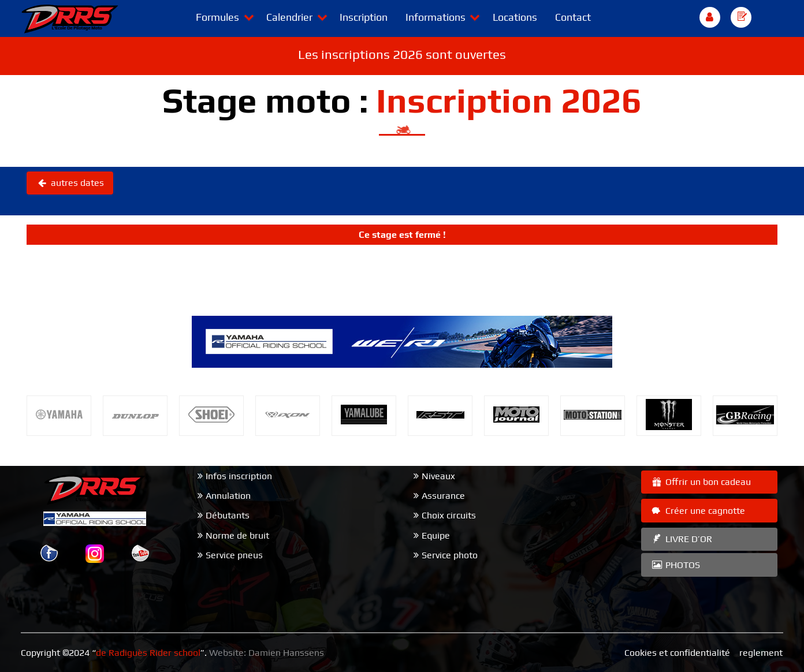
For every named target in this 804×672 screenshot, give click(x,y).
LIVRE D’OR (681, 539)
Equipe (436, 535)
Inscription (364, 17)
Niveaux (438, 476)
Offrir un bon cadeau (701, 482)
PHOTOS (675, 565)
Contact (573, 17)
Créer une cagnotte (698, 511)
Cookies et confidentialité (677, 653)
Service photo (450, 555)
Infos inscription (239, 476)
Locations (515, 17)
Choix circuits (449, 515)
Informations (435, 17)
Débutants (228, 515)
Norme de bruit (237, 535)
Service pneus (234, 555)
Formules (217, 17)
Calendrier (289, 17)
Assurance (443, 496)
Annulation (228, 496)
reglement (761, 653)
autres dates (70, 183)
